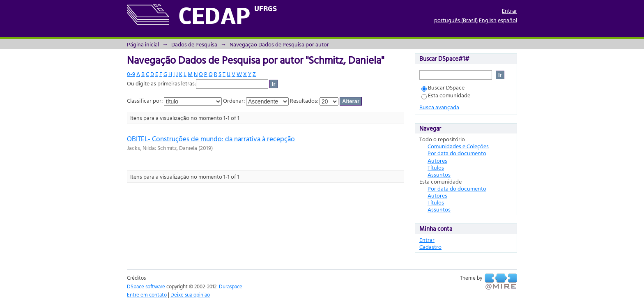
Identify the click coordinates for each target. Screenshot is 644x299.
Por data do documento (457, 153)
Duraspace (231, 286)
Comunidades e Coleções (458, 146)
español (507, 20)
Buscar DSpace (443, 87)
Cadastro (430, 247)
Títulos (436, 167)
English (488, 20)
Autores (437, 160)
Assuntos (439, 174)
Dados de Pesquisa (194, 44)
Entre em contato (147, 294)
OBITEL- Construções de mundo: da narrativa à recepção (211, 139)
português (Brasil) (456, 20)
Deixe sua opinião (190, 294)
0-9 (131, 74)
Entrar (509, 10)
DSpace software (146, 286)
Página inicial (143, 44)
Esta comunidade (446, 95)
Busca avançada (439, 107)
